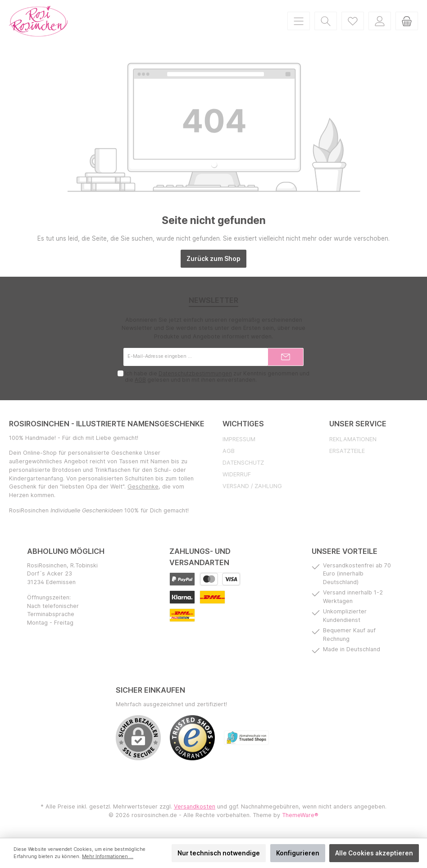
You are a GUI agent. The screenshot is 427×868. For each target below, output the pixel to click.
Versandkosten (195, 806)
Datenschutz (243, 463)
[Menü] (299, 21)
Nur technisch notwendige (219, 853)
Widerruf (237, 474)
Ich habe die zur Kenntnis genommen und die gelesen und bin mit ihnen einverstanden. (217, 377)
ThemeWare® (300, 815)
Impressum (239, 439)
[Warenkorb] (407, 21)
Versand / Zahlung (252, 486)
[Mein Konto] (380, 21)
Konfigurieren (298, 853)
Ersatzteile (347, 451)
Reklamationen (353, 439)
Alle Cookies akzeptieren (374, 853)
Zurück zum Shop (213, 259)
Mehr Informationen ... (108, 857)
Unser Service (358, 424)
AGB (140, 380)
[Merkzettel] (353, 21)
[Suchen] (326, 21)
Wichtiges (243, 424)
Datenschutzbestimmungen (195, 374)
